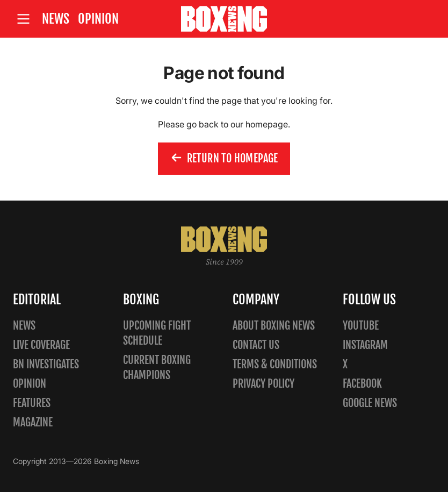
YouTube (361, 326)
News (56, 19)
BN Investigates (46, 364)
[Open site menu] (23, 19)
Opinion (98, 19)
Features (32, 403)
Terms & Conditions (275, 364)
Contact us (256, 345)
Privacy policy (263, 384)
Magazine (33, 422)
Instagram (365, 345)
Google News (370, 403)
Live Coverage (41, 345)
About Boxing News (274, 326)
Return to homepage (224, 159)
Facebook (362, 384)
